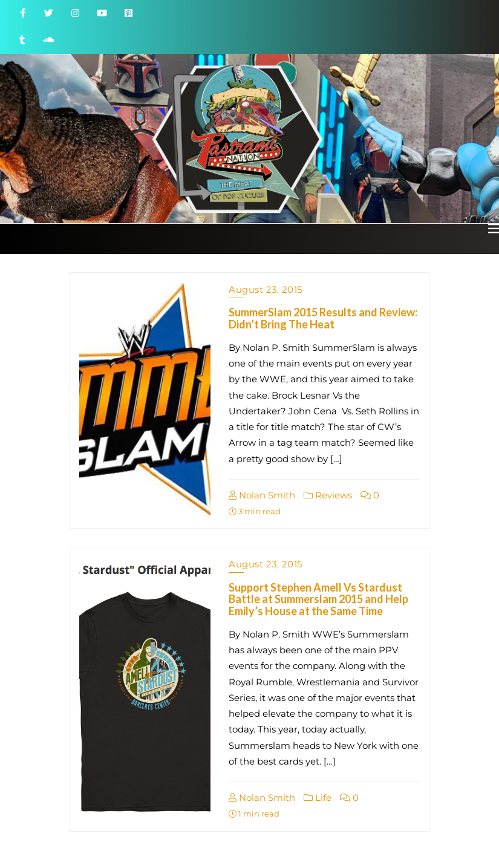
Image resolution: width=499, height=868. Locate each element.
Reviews (328, 495)
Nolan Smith (262, 495)
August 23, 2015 (266, 289)
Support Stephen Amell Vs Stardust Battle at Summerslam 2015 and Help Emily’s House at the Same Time (318, 599)
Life (318, 798)
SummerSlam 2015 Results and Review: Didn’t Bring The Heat (323, 318)
